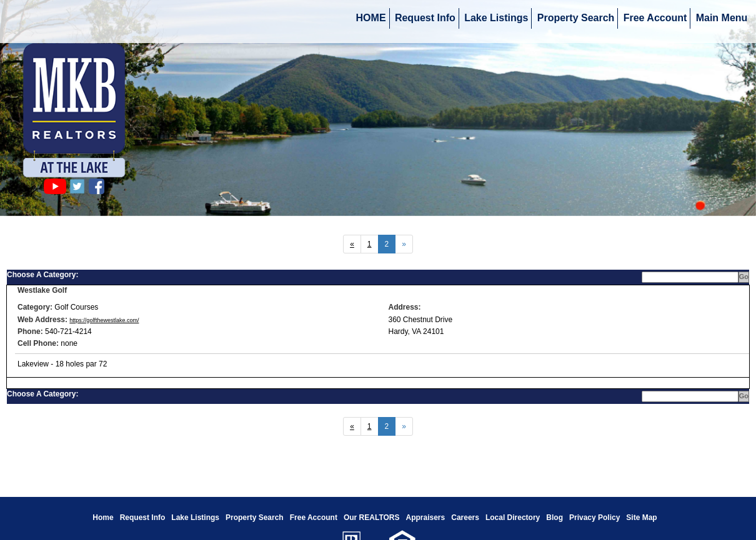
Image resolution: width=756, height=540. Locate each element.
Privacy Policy (594, 518)
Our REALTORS (372, 518)
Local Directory (513, 518)
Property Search (576, 18)
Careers (465, 518)
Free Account (655, 18)
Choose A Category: (44, 275)
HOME (371, 18)
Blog (555, 518)
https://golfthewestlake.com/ (104, 320)
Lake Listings (496, 18)
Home (103, 518)
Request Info (425, 18)
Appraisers (426, 518)
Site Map (641, 518)
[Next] (352, 244)
